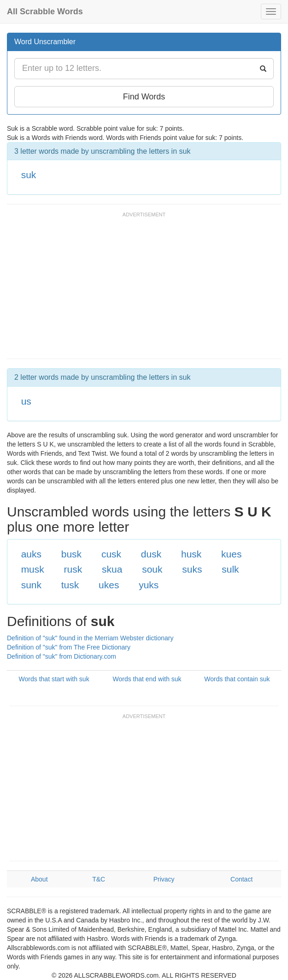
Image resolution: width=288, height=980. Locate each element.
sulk (230, 569)
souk (152, 569)
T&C (99, 879)
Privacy (164, 879)
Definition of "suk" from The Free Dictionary (69, 647)
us (26, 401)
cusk (111, 554)
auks (31, 554)
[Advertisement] (115, 290)
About (39, 879)
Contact (241, 879)
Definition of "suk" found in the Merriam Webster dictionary (90, 638)
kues (231, 554)
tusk (70, 585)
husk (191, 554)
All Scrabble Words (45, 12)
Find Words (144, 97)
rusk (73, 569)
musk (33, 569)
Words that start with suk (54, 679)
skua (112, 569)
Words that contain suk (237, 679)
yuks (149, 585)
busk (71, 554)
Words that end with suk (147, 679)
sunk (31, 585)
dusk (151, 554)
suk (29, 175)
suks (192, 569)
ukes (109, 585)
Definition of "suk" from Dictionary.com (62, 656)
